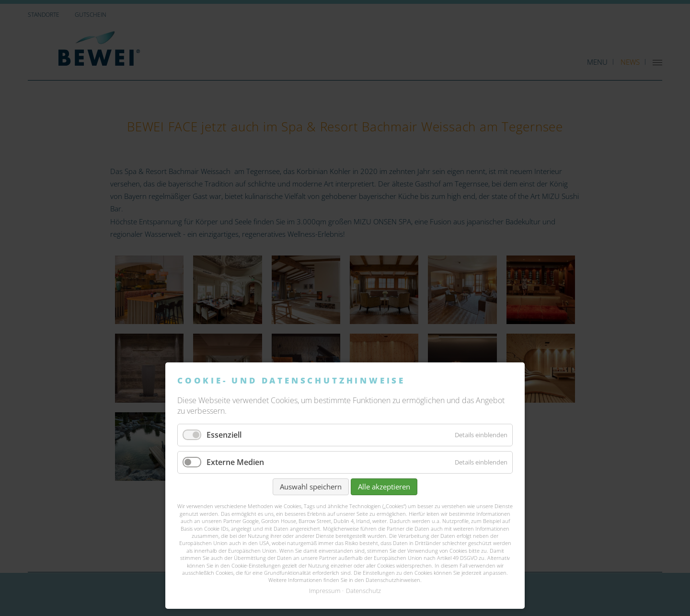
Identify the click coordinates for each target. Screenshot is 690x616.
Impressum (325, 591)
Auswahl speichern (311, 487)
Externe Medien (235, 462)
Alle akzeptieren (384, 487)
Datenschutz (363, 591)
